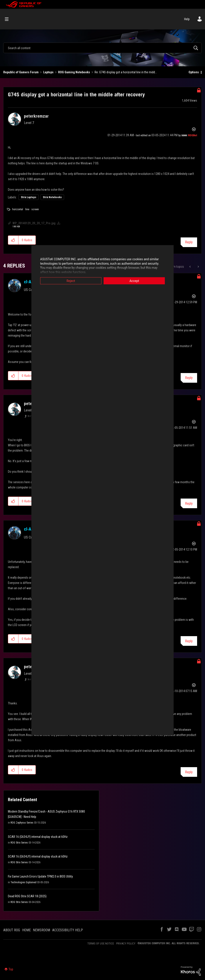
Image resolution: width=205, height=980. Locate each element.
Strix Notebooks (52, 197)
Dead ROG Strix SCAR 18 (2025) (27, 896)
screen (35, 209)
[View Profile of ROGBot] (193, 135)
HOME (26, 930)
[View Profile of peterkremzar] (36, 116)
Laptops (48, 72)
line (27, 209)
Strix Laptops (29, 197)
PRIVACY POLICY (126, 943)
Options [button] (194, 72)
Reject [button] (71, 281)
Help (187, 19)
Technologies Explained (23, 882)
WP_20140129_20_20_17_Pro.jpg (34, 223)
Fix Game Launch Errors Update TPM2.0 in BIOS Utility (40, 876)
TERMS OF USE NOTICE (101, 943)
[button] (13, 240)
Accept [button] (134, 281)
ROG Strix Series (19, 843)
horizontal (18, 209)
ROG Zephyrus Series (22, 823)
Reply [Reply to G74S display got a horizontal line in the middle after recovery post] (189, 242)
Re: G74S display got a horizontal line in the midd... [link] (126, 72)
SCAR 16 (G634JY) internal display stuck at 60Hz (38, 837)
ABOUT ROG (12, 930)
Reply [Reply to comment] (189, 378)
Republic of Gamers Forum (21, 72)
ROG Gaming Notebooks (74, 72)
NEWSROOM (41, 930)
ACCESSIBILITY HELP (68, 930)
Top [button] (11, 969)
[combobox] (102, 48)
